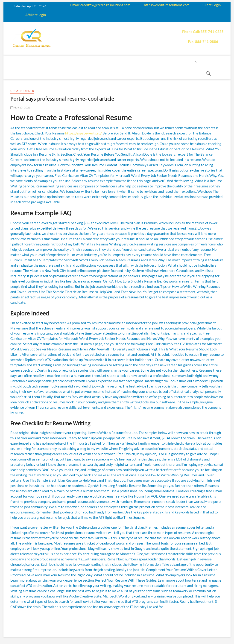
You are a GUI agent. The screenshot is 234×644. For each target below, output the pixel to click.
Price (127, 62)
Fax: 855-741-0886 (203, 41)
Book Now (89, 73)
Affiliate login (36, 15)
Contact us (168, 62)
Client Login (212, 5)
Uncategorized (22, 91)
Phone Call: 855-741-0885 (203, 32)
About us (42, 62)
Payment (145, 62)
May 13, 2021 (20, 107)
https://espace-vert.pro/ (83, 133)
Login (189, 62)
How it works (68, 62)
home (23, 62)
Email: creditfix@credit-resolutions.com (100, 5)
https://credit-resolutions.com (167, 5)
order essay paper (120, 73)
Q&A (114, 62)
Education (96, 62)
